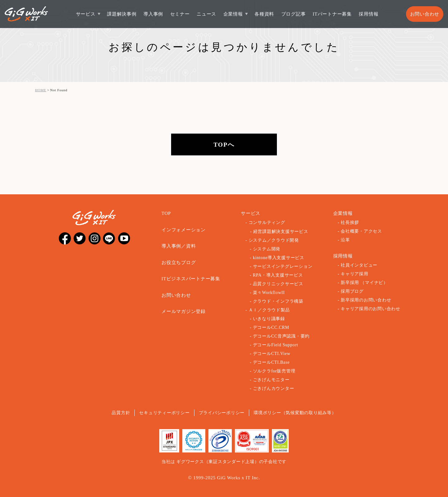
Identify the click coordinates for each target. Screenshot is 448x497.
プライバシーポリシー (222, 413)
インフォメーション (184, 230)
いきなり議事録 (269, 319)
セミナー (180, 14)
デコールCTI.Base (271, 362)
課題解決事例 (122, 14)
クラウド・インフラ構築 (278, 301)
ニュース (206, 14)
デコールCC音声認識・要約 (281, 336)
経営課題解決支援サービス (281, 232)
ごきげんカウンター (274, 388)
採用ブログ (352, 291)
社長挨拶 (350, 222)
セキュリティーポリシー (164, 413)
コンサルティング (267, 222)
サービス (86, 14)
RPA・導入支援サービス (278, 275)
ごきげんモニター (271, 380)
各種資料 (264, 14)
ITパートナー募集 (332, 14)
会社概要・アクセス (361, 231)
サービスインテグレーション (283, 266)
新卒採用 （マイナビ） (364, 283)
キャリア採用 (355, 274)
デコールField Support (275, 345)
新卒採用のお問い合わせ (366, 300)
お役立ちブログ (179, 263)
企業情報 (233, 14)
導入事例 (153, 14)
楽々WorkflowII (269, 293)
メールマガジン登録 (184, 311)
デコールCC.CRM (271, 327)
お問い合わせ (425, 14)
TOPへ (224, 145)
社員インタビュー (359, 265)
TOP (166, 213)
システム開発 (267, 249)
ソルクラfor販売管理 (274, 371)
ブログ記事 (294, 14)
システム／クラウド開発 (274, 240)
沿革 (345, 240)
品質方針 (121, 413)
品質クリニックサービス (278, 284)
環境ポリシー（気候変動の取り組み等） (295, 413)
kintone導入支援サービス (279, 258)
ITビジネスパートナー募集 (191, 279)
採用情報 (369, 14)
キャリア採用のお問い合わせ (371, 309)
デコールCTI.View (272, 354)
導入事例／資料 (179, 246)
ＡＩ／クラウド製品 (269, 310)
